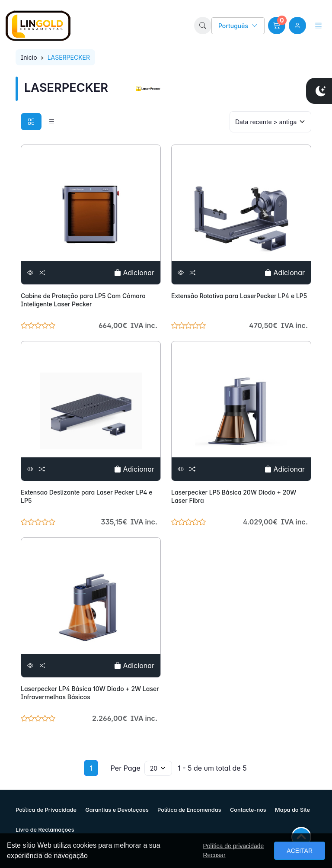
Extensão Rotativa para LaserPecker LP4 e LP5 (239, 296)
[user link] (297, 26)
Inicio (29, 57)
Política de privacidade (233, 846)
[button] (203, 26)
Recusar (214, 855)
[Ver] (30, 273)
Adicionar (134, 273)
